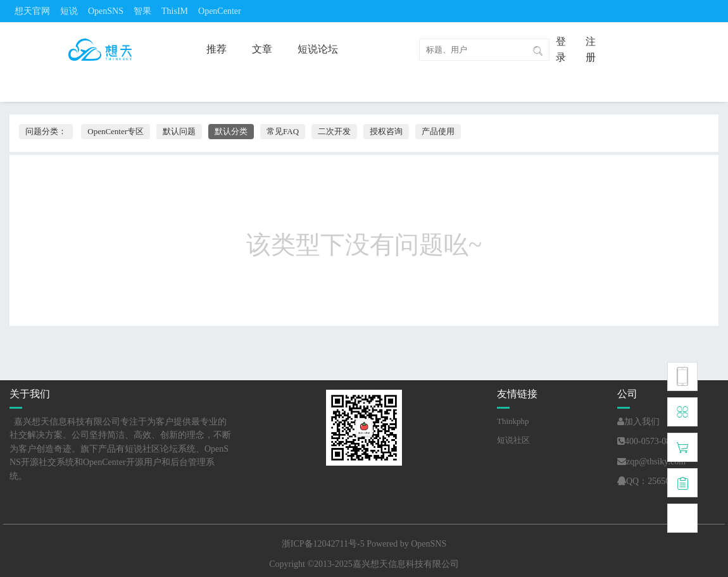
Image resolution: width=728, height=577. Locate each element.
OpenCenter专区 (116, 131)
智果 (142, 11)
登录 (561, 49)
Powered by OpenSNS (406, 544)
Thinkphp (513, 421)
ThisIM (175, 11)
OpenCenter (220, 11)
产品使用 (438, 131)
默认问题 (179, 131)
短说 (69, 11)
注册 (591, 49)
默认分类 (231, 131)
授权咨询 (386, 131)
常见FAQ (283, 131)
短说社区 (513, 440)
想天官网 (32, 11)
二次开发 (334, 131)
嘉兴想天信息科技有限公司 (406, 564)
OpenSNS (106, 11)
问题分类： (46, 131)
